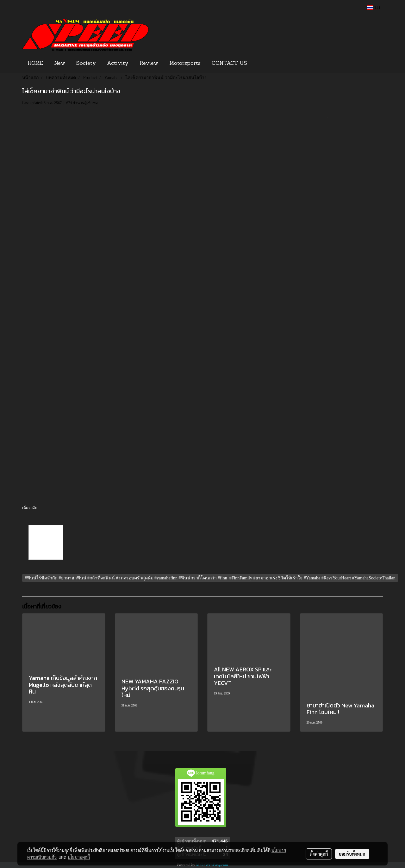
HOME (35, 64)
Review (149, 64)
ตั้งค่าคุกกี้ (319, 854)
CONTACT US (229, 64)
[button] (262, 64)
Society (86, 64)
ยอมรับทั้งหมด (352, 854)
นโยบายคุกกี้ (79, 857)
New (60, 64)
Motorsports (185, 64)
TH (374, 7)
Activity (118, 64)
